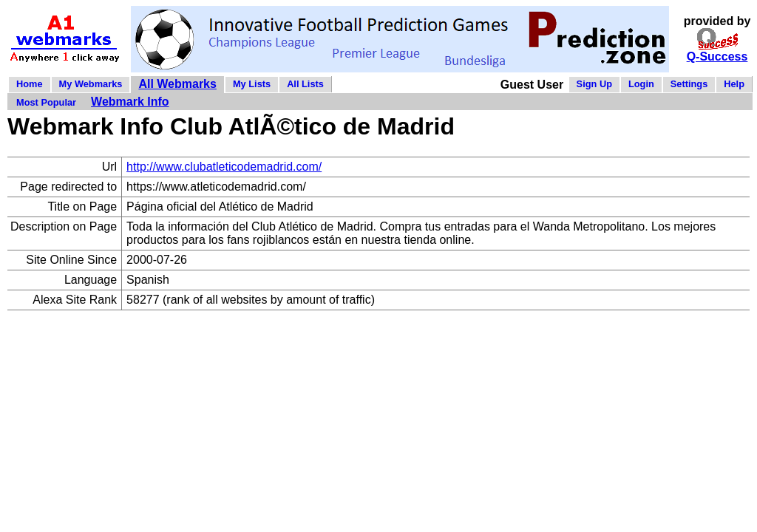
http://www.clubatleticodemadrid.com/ (224, 167)
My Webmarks (91, 84)
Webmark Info (130, 102)
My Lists (252, 84)
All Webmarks (177, 84)
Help (734, 84)
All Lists (305, 84)
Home (30, 84)
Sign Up (594, 84)
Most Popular (46, 102)
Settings (689, 84)
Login (641, 84)
